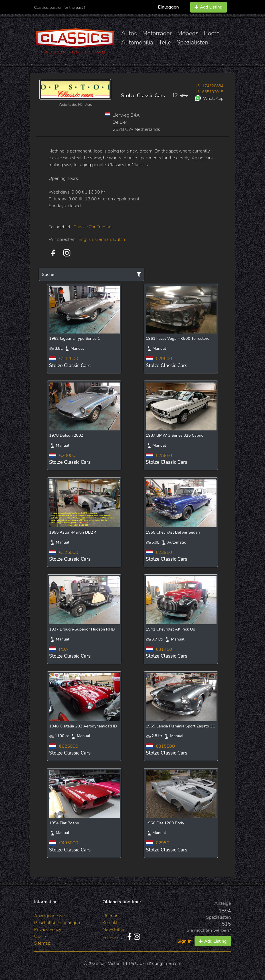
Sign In (185, 941)
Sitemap (42, 943)
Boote (212, 33)
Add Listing (209, 7)
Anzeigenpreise (49, 916)
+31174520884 (209, 86)
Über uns (112, 916)
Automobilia (137, 42)
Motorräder (157, 33)
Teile (165, 42)
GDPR (40, 936)
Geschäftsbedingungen (57, 923)
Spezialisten (193, 42)
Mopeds (188, 33)
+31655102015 (209, 92)
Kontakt (110, 923)
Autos (129, 33)
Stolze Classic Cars (143, 95)
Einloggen (168, 7)
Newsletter (114, 930)
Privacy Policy (48, 930)
